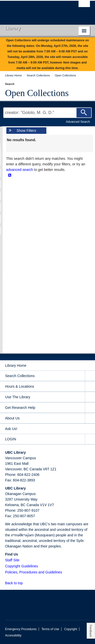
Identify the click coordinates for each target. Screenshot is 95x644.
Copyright (71, 629)
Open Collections (37, 93)
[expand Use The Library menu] (90, 397)
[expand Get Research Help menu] (90, 408)
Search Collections (20, 376)
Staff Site (12, 560)
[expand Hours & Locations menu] (90, 387)
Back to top (16, 583)
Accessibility (13, 635)
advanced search (20, 170)
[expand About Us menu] (90, 418)
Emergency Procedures (21, 629)
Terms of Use (50, 629)
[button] (26, 583)
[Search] (84, 113)
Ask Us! (11, 429)
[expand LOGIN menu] (90, 439)
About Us (12, 418)
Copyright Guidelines (22, 566)
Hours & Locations (20, 386)
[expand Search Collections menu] (90, 376)
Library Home (16, 365)
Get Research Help (20, 408)
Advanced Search (78, 122)
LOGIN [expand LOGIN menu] (11, 439)
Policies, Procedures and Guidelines (34, 572)
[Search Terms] (48, 113)
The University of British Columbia (35, 10)
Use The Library (18, 397)
